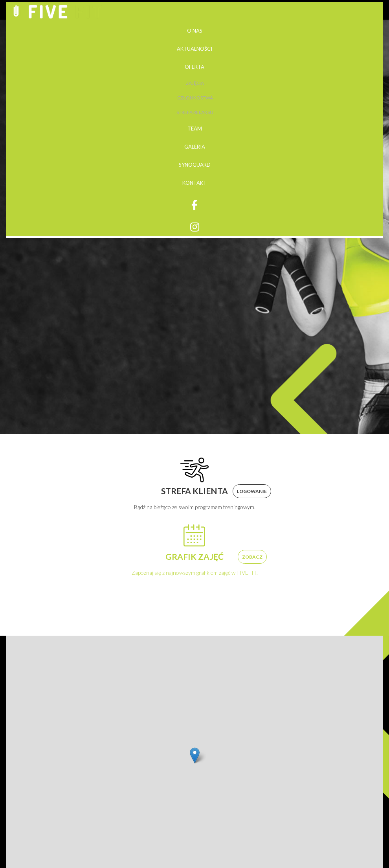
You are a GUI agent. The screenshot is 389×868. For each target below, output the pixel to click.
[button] (195, 755)
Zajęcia (195, 83)
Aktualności (194, 49)
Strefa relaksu (195, 112)
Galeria (195, 147)
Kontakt (194, 183)
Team (195, 129)
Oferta (194, 67)
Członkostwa (195, 98)
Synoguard (195, 165)
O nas (195, 31)
